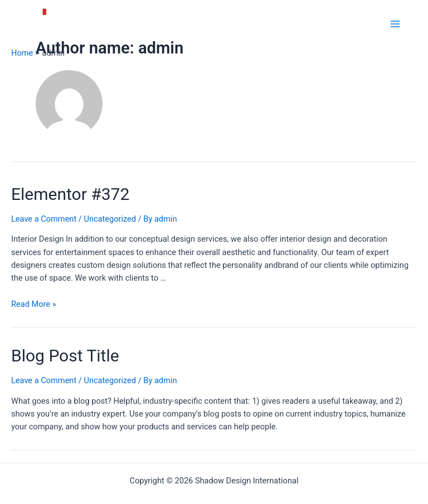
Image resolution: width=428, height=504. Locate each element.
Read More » (34, 304)
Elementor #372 (70, 194)
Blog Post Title (65, 356)
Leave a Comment (44, 219)
